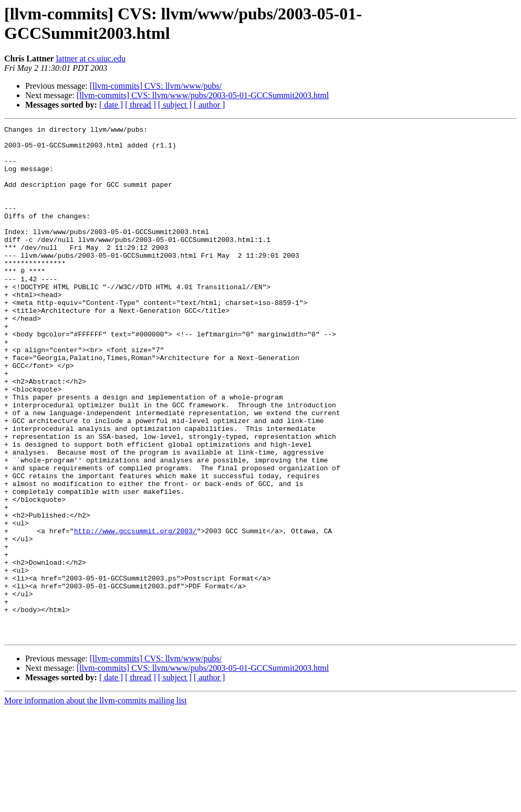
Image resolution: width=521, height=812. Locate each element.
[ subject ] (175, 105)
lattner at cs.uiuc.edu (91, 59)
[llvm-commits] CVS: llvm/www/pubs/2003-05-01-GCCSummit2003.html (203, 95)
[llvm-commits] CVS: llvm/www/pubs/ (156, 86)
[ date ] (111, 105)
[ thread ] (140, 105)
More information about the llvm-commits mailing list (96, 803)
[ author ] (210, 105)
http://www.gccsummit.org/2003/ (136, 613)
